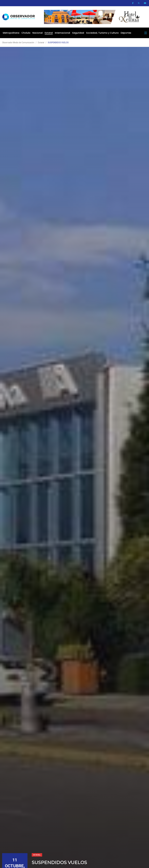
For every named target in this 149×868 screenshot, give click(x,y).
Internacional (62, 33)
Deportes (126, 33)
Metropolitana (11, 33)
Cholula (26, 33)
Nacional (37, 33)
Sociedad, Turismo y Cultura (102, 33)
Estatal (49, 33)
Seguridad (78, 33)
